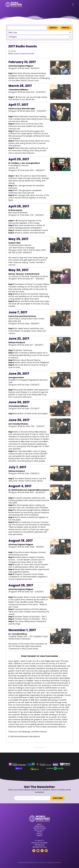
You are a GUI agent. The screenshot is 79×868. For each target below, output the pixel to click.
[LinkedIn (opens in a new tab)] (46, 851)
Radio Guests (14, 54)
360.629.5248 (39, 845)
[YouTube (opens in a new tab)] (38, 851)
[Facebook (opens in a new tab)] (34, 851)
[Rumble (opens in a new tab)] (42, 851)
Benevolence (39, 826)
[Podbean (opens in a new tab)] (35, 768)
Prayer (39, 832)
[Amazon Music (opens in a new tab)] (19, 768)
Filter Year (13, 33)
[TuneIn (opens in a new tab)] (31, 764)
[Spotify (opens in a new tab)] (55, 768)
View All (66, 28)
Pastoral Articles (27, 54)
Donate (39, 836)
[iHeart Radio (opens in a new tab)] (65, 764)
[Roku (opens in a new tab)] (55, 764)
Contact (39, 834)
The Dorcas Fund (39, 828)
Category (13, 37)
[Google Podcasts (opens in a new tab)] (44, 764)
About (39, 824)
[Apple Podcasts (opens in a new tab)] (17, 764)
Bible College (39, 830)
